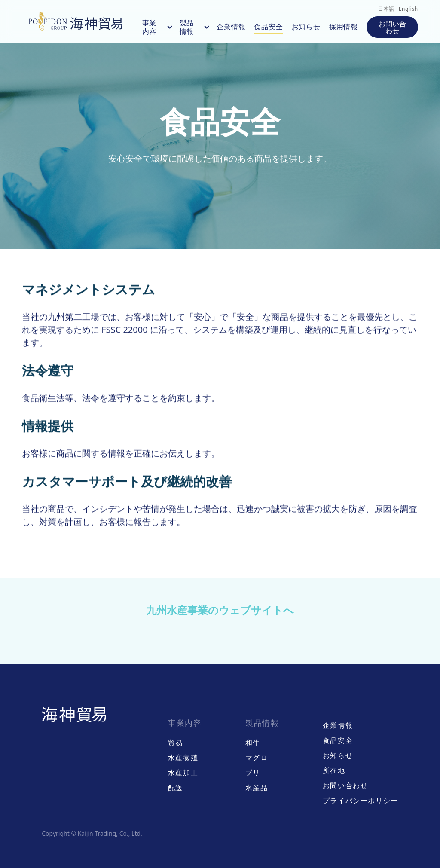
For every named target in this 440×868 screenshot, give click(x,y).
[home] (78, 21)
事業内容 (149, 28)
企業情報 (231, 27)
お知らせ (306, 27)
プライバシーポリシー (361, 801)
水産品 (257, 788)
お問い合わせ (392, 27)
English (408, 9)
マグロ (257, 758)
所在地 (334, 771)
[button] (152, 27)
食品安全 (268, 27)
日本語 (386, 9)
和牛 (253, 743)
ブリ (253, 773)
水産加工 (183, 773)
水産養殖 (183, 758)
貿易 (176, 743)
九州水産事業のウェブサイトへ (220, 610)
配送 (176, 788)
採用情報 (344, 27)
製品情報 (186, 28)
